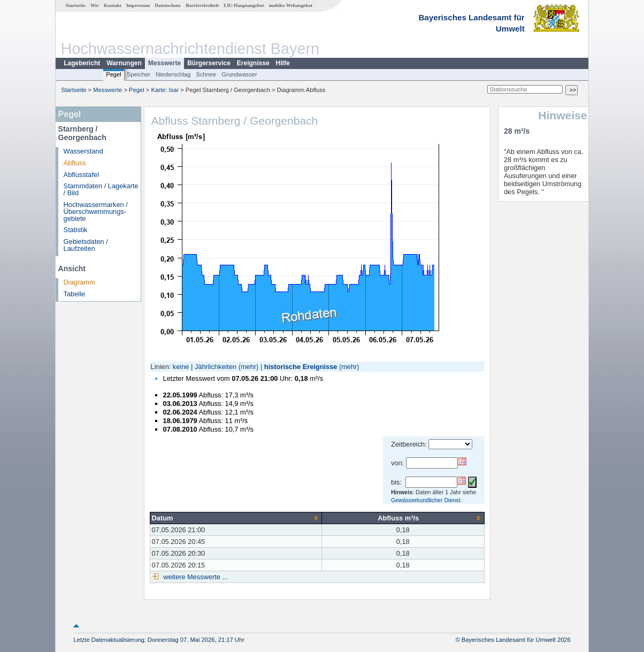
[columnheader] (236, 518)
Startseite (76, 5)
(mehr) (249, 367)
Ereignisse (253, 63)
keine (181, 367)
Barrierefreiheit (202, 5)
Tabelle (75, 294)
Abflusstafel (81, 175)
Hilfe (283, 63)
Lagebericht (82, 63)
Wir (95, 5)
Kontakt (113, 5)
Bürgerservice (209, 63)
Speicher (139, 74)
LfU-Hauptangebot (244, 5)
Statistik (76, 230)
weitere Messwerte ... (195, 577)
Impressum (138, 5)
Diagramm (79, 282)
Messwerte (164, 63)
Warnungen (124, 63)
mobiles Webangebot (291, 5)
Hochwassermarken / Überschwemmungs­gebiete (96, 212)
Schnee (206, 74)
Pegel (114, 74)
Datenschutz (168, 5)
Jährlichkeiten (216, 367)
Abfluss (75, 163)
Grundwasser (239, 74)
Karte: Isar (165, 90)
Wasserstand (83, 151)
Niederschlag (173, 74)
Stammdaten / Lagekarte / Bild (101, 189)
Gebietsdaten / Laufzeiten (86, 245)
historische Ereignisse (301, 367)
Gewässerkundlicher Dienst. (427, 500)
